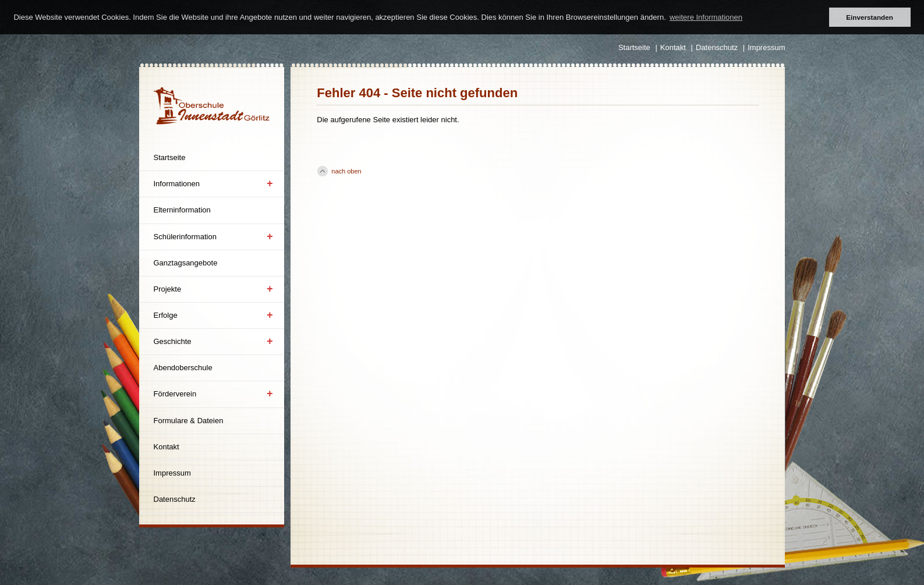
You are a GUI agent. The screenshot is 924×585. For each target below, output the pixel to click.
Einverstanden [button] (870, 17)
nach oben (346, 171)
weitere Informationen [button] (706, 17)
